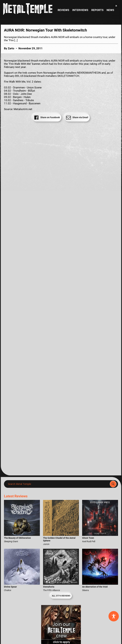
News (110, 10)
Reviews (63, 10)
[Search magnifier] (113, 484)
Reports (97, 10)
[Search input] (58, 484)
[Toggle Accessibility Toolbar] (114, 616)
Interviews (80, 10)
